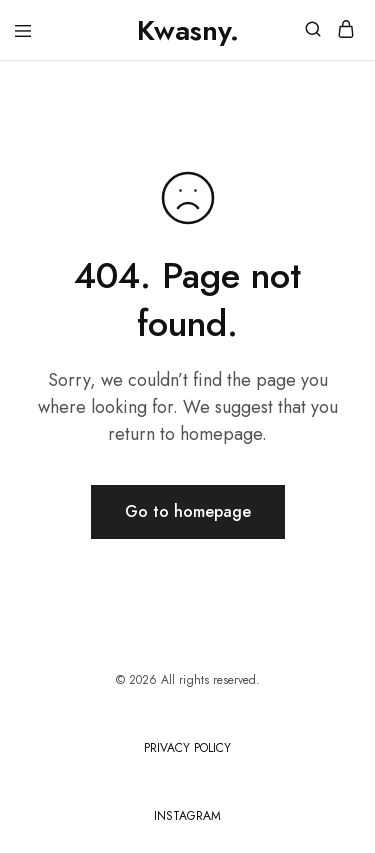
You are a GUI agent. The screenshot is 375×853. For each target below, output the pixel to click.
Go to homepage (188, 511)
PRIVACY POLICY (187, 748)
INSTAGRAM (187, 816)
